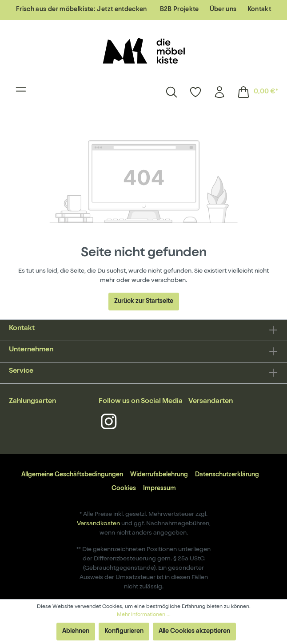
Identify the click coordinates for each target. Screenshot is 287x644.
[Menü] (21, 92)
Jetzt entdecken (122, 10)
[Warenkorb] (255, 92)
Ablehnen (76, 632)
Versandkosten (98, 524)
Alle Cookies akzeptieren (194, 632)
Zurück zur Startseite (144, 302)
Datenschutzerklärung (227, 475)
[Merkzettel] (195, 92)
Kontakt (259, 10)
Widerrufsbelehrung (159, 475)
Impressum (159, 489)
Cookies (124, 489)
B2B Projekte (179, 10)
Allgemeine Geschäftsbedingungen (72, 475)
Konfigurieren (124, 632)
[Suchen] (171, 92)
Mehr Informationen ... (144, 615)
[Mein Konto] (219, 92)
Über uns (223, 10)
